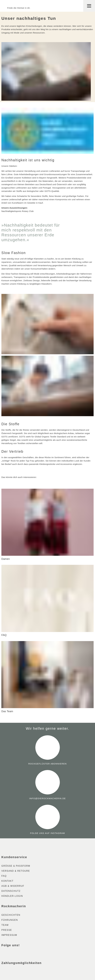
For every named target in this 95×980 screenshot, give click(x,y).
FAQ (4, 876)
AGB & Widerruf (13, 886)
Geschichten (11, 915)
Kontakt (7, 881)
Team (5, 925)
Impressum (9, 935)
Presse (7, 930)
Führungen (10, 920)
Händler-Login (12, 896)
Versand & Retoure (16, 871)
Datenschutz (11, 891)
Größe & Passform (16, 866)
